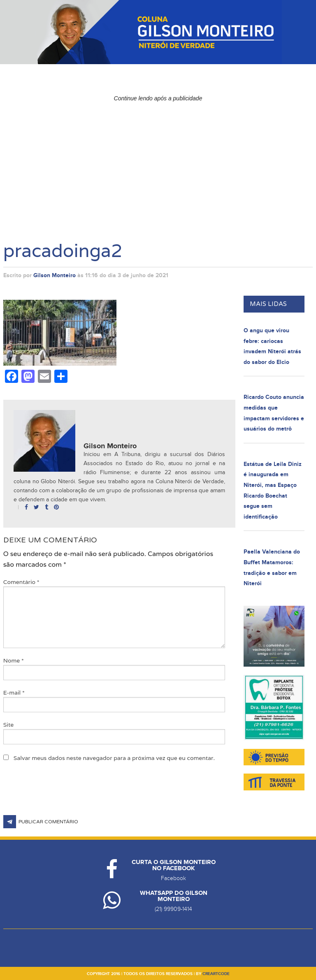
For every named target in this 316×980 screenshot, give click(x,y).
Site (9, 725)
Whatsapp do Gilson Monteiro (174, 896)
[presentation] (66, 795)
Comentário (21, 582)
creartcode (216, 974)
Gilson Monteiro (55, 275)
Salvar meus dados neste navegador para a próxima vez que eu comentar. (114, 758)
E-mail (14, 693)
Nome (14, 660)
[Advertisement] (158, 163)
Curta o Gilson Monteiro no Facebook (174, 865)
